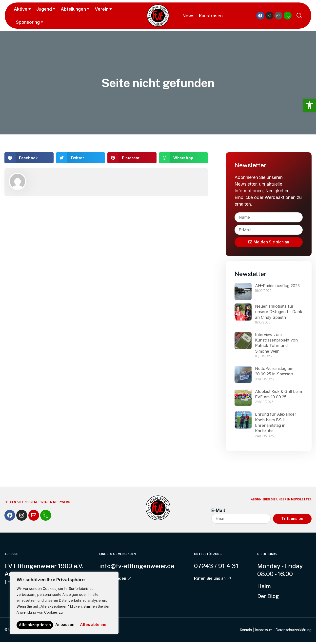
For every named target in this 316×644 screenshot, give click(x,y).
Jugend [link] (46, 9)
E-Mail (218, 512)
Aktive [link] (23, 9)
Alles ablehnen (85, 617)
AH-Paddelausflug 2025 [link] (277, 287)
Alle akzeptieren (64, 625)
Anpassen (37, 617)
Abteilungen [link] (76, 9)
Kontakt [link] (246, 632)
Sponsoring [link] (30, 22)
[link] (310, 105)
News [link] (188, 16)
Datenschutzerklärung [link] (294, 632)
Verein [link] (104, 9)
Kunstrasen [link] (210, 16)
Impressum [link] (264, 632)
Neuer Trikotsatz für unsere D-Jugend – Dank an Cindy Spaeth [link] (279, 313)
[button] (29, 158)
